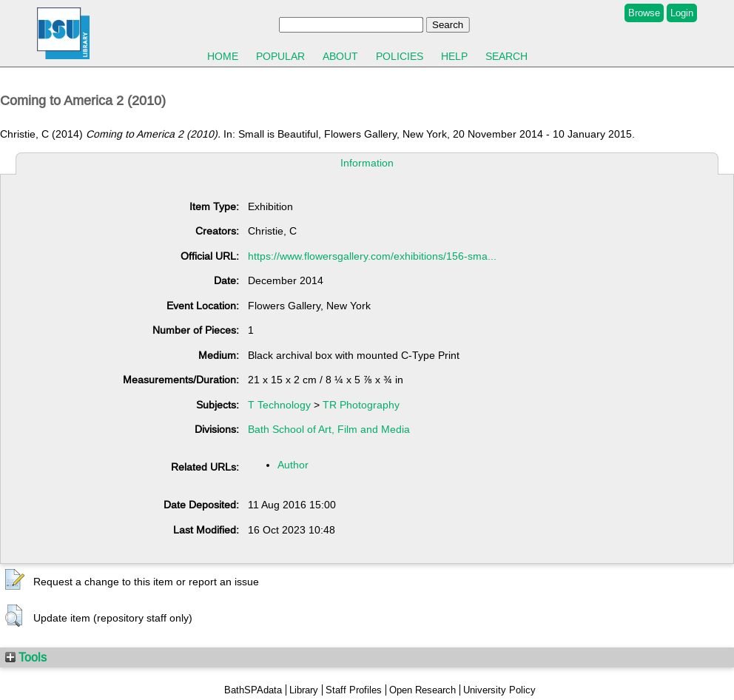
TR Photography (361, 405)
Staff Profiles (354, 690)
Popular (280, 56)
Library (304, 690)
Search (506, 56)
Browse (644, 13)
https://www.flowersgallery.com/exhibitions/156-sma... (372, 256)
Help (454, 56)
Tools (26, 657)
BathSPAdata (253, 690)
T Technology (279, 405)
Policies (400, 56)
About (340, 56)
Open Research (422, 690)
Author (293, 465)
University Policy (499, 690)
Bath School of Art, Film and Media (329, 429)
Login (682, 13)
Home (223, 56)
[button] (15, 580)
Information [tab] (367, 163)
